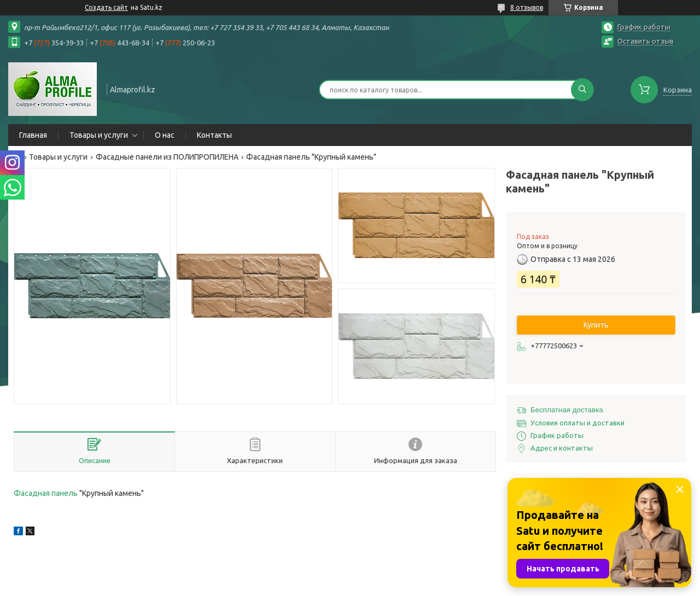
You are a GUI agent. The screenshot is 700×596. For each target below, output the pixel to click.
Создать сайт (106, 7)
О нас (165, 135)
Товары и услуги (99, 135)
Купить (596, 325)
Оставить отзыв (646, 41)
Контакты (214, 135)
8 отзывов (527, 7)
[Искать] (582, 90)
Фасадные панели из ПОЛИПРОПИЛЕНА (167, 157)
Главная (33, 135)
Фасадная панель (46, 493)
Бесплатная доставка (567, 410)
